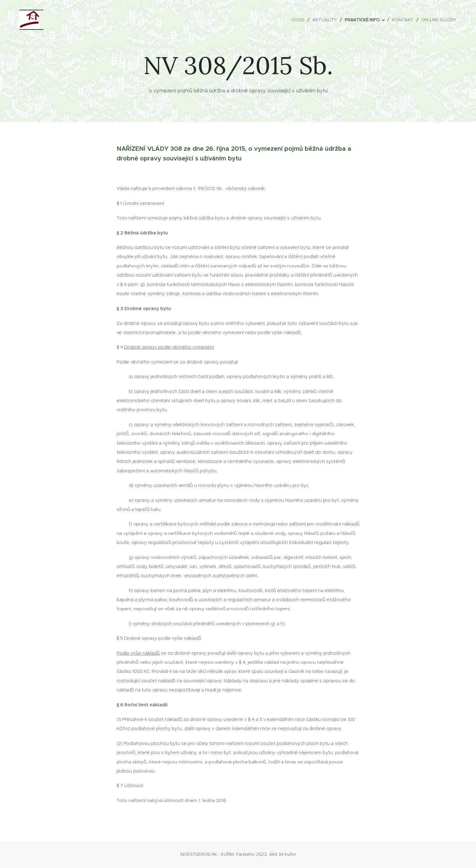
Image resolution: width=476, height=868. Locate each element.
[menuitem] (300, 20)
